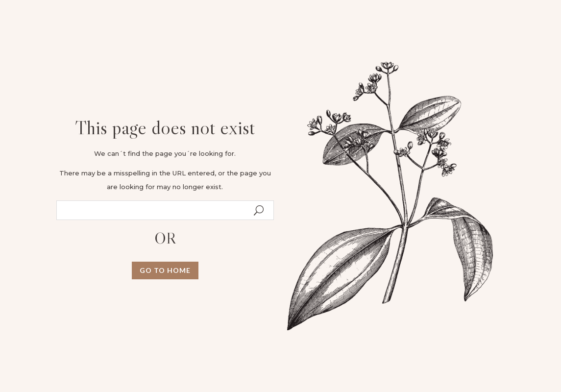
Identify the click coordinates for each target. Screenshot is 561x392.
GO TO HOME (165, 270)
